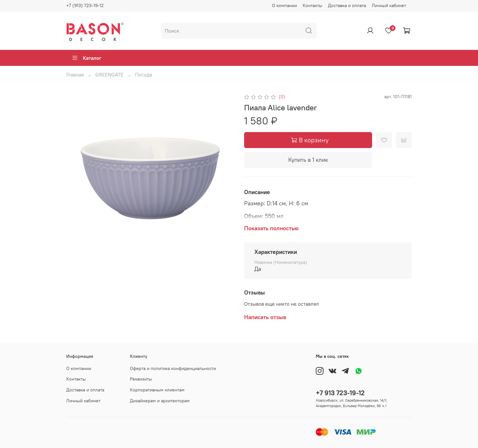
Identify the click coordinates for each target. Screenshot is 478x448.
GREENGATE (109, 75)
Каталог (87, 58)
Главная (75, 75)
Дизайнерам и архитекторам (160, 401)
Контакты (312, 5)
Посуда (143, 75)
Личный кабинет (389, 5)
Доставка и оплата (347, 5)
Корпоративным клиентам (157, 390)
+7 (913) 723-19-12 (85, 5)
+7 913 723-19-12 (340, 393)
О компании (284, 5)
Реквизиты (141, 379)
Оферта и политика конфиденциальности (173, 368)
